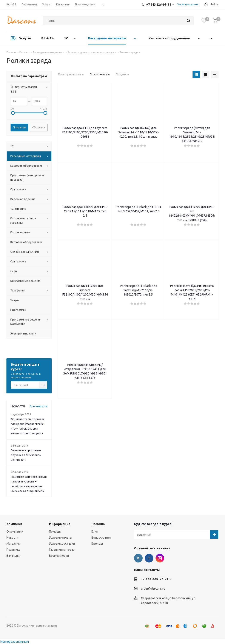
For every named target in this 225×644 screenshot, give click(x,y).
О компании (15, 532)
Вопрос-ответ (101, 538)
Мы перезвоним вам (14, 642)
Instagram (160, 558)
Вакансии (13, 556)
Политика (13, 550)
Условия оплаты (61, 538)
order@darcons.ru (153, 589)
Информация (60, 524)
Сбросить (39, 127)
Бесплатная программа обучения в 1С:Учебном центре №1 (26, 455)
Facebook (149, 558)
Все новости (39, 406)
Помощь (55, 532)
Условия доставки (62, 544)
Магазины (13, 544)
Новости (12, 538)
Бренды (97, 544)
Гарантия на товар (62, 550)
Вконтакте (138, 558)
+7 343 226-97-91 (155, 579)
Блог (95, 532)
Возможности (59, 556)
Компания (15, 524)
